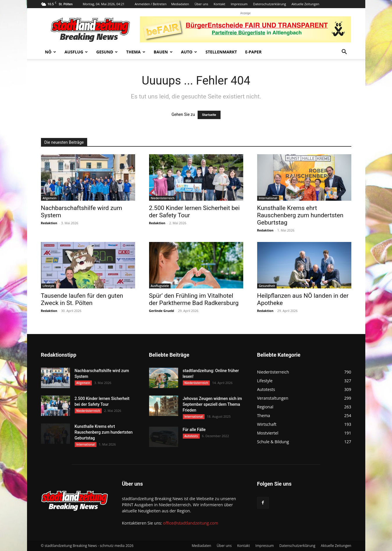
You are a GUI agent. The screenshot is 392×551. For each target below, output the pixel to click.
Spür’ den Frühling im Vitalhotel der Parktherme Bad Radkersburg (194, 299)
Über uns (201, 4)
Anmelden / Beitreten (151, 4)
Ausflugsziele (160, 286)
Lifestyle (49, 286)
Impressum (239, 4)
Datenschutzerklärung (270, 4)
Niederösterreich (163, 198)
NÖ (51, 52)
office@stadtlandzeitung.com (190, 523)
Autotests (191, 436)
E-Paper (253, 52)
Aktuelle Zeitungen (305, 4)
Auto (189, 52)
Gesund (107, 52)
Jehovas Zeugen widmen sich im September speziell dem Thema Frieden (212, 404)
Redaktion (49, 223)
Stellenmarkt (221, 52)
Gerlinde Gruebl (162, 311)
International (268, 198)
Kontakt (219, 4)
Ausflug (76, 52)
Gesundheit (267, 286)
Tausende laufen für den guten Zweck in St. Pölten (82, 299)
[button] (344, 52)
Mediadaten (180, 4)
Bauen (163, 52)
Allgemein (50, 198)
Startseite (209, 115)
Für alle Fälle (194, 430)
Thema (136, 52)
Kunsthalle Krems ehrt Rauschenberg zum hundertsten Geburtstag (300, 215)
